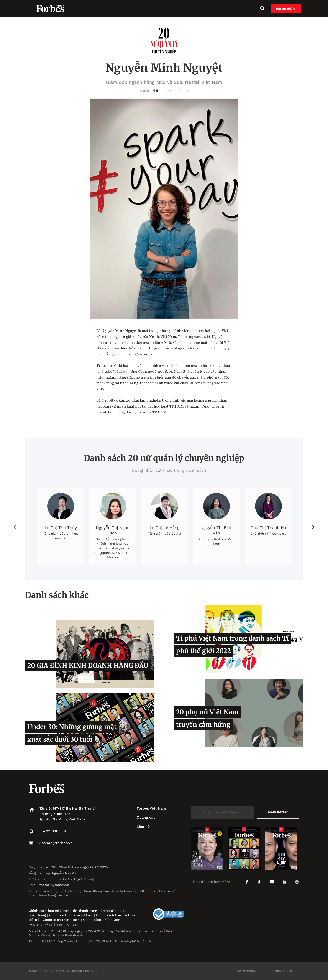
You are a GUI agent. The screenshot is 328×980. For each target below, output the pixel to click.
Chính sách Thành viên (102, 920)
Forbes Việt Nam (151, 808)
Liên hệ (143, 827)
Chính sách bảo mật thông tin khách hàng (63, 911)
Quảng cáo (146, 817)
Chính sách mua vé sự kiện (72, 915)
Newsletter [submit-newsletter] (278, 812)
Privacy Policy (245, 971)
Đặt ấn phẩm (287, 9)
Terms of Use (281, 971)
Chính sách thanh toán (61, 920)
